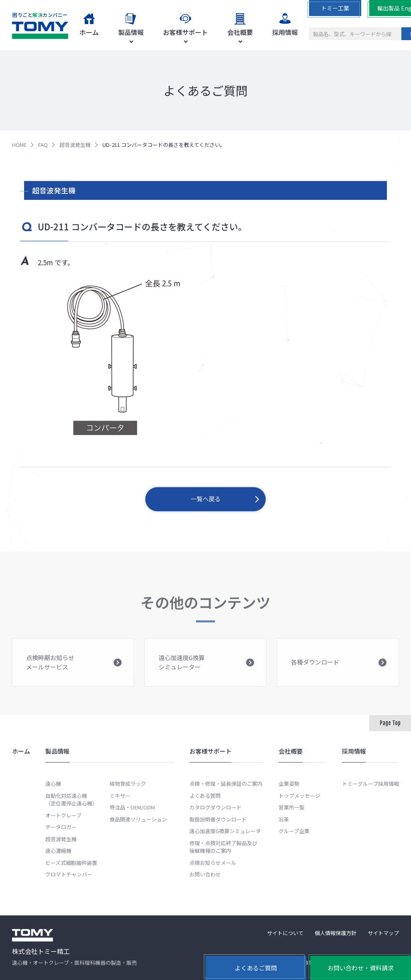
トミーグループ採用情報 (370, 784)
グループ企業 (294, 831)
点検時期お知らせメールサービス (74, 668)
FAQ (43, 145)
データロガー (61, 827)
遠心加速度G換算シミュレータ (225, 831)
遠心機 (53, 784)
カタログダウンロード (216, 807)
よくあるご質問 (256, 968)
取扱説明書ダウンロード (218, 819)
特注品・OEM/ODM (132, 807)
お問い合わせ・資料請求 (361, 968)
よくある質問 (205, 796)
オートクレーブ (63, 815)
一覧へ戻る (206, 499)
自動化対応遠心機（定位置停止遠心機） (71, 800)
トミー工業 (335, 8)
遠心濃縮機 (58, 851)
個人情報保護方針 (336, 933)
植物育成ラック (128, 784)
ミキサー (120, 796)
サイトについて (285, 933)
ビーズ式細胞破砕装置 (71, 863)
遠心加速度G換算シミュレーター (206, 668)
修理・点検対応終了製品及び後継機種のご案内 (223, 847)
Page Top (390, 723)
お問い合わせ (205, 874)
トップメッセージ (299, 796)
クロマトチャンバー (69, 874)
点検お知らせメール (213, 863)
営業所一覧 (292, 807)
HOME (19, 145)
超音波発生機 (75, 145)
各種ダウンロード (339, 669)
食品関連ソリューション (138, 819)
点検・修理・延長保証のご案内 (226, 784)
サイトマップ (383, 933)
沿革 (284, 819)
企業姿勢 (289, 784)
